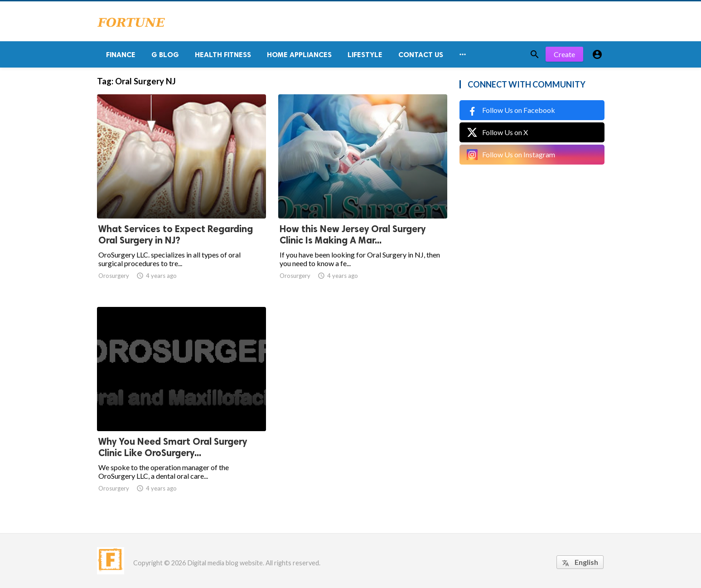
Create (564, 54)
